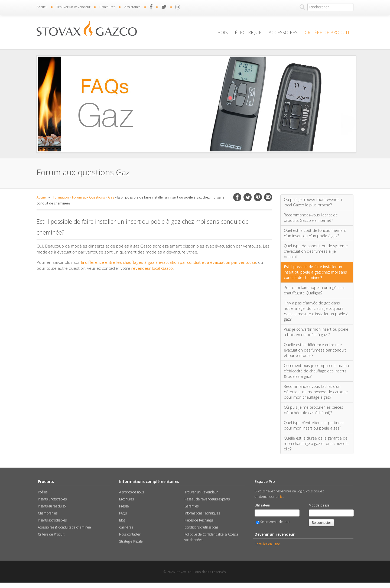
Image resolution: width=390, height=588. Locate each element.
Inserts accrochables (52, 520)
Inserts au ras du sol (52, 506)
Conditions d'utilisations (201, 527)
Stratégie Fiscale (131, 541)
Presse (124, 506)
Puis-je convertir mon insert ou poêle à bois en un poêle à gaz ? (316, 332)
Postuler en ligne (267, 544)
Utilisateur (262, 505)
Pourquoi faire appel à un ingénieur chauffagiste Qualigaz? (314, 290)
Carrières (126, 527)
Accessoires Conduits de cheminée (64, 527)
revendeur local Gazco (152, 268)
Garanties (191, 506)
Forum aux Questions (88, 197)
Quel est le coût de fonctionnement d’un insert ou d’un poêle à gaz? (315, 233)
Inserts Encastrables (52, 499)
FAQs (123, 513)
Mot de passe (319, 505)
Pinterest (258, 197)
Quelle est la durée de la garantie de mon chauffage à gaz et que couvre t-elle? (316, 444)
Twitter (248, 197)
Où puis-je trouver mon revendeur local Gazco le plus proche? (313, 202)
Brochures (107, 7)
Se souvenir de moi (273, 522)
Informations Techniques (202, 513)
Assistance (132, 7)
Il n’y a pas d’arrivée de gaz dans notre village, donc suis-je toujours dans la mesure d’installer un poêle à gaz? (316, 311)
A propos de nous (131, 492)
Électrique (248, 32)
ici (282, 497)
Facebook (237, 197)
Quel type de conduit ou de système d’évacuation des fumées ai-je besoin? (316, 251)
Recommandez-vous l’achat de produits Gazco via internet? (311, 218)
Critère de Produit (327, 32)
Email (268, 197)
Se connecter (321, 523)
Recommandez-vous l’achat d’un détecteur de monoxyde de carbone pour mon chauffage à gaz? (316, 392)
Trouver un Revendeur (73, 7)
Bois (223, 32)
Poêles (43, 492)
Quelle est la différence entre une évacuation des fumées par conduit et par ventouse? (315, 350)
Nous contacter (130, 534)
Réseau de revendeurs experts (207, 499)
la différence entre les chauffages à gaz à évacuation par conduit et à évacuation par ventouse (169, 262)
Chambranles (48, 513)
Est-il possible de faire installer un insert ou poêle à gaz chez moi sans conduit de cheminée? (315, 272)
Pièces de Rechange (199, 520)
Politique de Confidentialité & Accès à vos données (211, 537)
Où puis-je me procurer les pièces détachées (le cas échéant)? (313, 410)
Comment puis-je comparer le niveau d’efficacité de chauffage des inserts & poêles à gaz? (316, 371)
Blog (122, 520)
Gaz (111, 197)
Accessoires (283, 32)
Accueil (42, 7)
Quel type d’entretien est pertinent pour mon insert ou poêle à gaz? (314, 425)
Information (60, 197)
